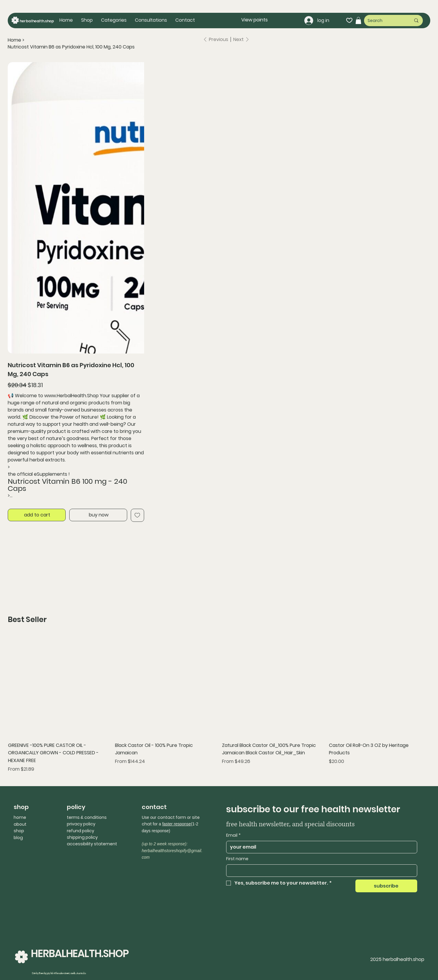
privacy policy (81, 824)
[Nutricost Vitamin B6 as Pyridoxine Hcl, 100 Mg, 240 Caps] (71, 47)
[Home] (14, 40)
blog (18, 838)
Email (233, 835)
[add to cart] (37, 515)
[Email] (320, 847)
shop (19, 831)
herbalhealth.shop (37, 21)
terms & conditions (87, 817)
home (20, 817)
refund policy (81, 831)
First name (237, 859)
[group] (219, 704)
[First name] (320, 871)
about (20, 824)
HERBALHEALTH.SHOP (80, 954)
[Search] (385, 21)
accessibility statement (92, 844)
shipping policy (82, 837)
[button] (114, 20)
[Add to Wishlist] (137, 515)
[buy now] (98, 515)
